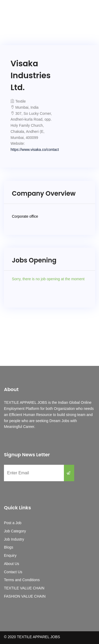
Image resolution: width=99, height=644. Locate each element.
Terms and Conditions (22, 580)
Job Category (15, 531)
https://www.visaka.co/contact (35, 150)
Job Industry (14, 539)
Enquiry (10, 555)
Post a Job (13, 523)
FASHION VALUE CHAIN (25, 596)
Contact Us (13, 572)
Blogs (9, 547)
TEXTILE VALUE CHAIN (24, 588)
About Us (12, 564)
